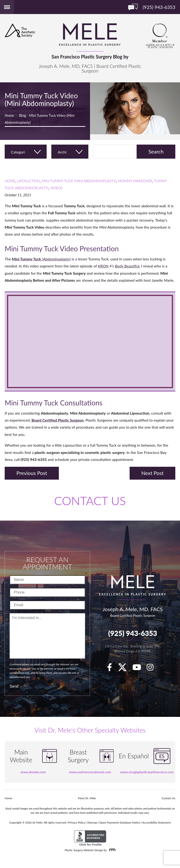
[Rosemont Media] (111, 850)
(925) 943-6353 (133, 633)
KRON (103, 266)
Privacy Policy (77, 822)
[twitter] (125, 669)
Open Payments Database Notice (120, 822)
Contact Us (169, 798)
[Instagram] (152, 669)
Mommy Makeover (135, 181)
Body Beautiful (127, 266)
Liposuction (28, 181)
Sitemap (92, 822)
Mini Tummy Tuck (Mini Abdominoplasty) (79, 181)
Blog (23, 115)
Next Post (152, 473)
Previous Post (32, 473)
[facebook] (112, 669)
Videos (56, 188)
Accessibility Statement (157, 822)
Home (9, 115)
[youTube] (139, 669)
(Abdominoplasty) (41, 259)
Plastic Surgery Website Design (84, 850)
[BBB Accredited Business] (90, 838)
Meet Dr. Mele (87, 798)
